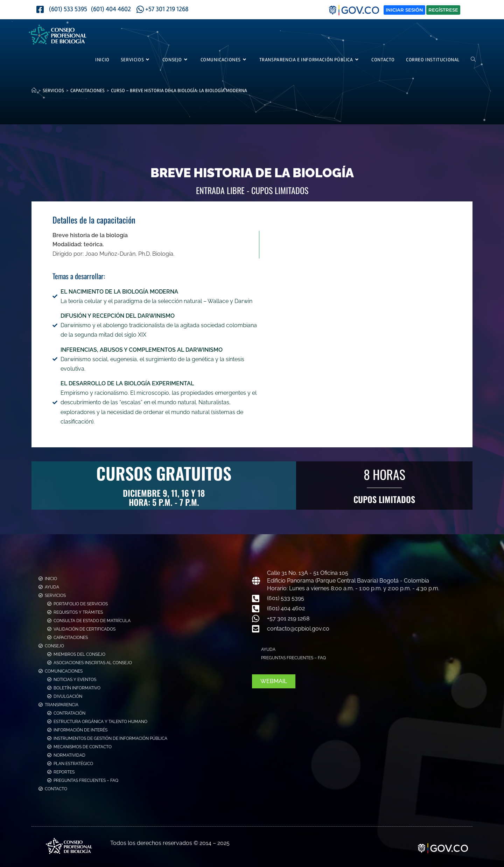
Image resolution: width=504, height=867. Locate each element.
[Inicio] (34, 91)
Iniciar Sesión (404, 10)
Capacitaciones (71, 638)
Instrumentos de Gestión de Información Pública (110, 738)
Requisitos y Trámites (78, 612)
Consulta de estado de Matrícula (92, 621)
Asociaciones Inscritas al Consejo (93, 663)
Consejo (54, 646)
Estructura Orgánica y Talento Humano (100, 722)
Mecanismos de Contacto (83, 747)
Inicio (51, 579)
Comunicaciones (64, 671)
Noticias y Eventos (75, 680)
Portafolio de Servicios (81, 604)
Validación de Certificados (85, 629)
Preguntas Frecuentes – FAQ (86, 780)
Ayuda (52, 587)
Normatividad (69, 755)
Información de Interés (80, 730)
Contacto (56, 789)
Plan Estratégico (73, 764)
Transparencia (62, 705)
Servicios (55, 596)
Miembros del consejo (79, 654)
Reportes (64, 772)
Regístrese (443, 10)
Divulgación (68, 696)
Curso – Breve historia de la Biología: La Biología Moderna (179, 91)
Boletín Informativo (77, 688)
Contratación (69, 713)
